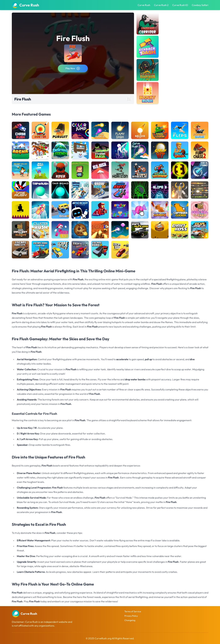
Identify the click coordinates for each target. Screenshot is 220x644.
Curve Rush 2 (161, 5)
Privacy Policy (131, 616)
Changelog (130, 620)
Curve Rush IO (180, 5)
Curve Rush (144, 5)
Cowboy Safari (200, 5)
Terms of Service (133, 611)
